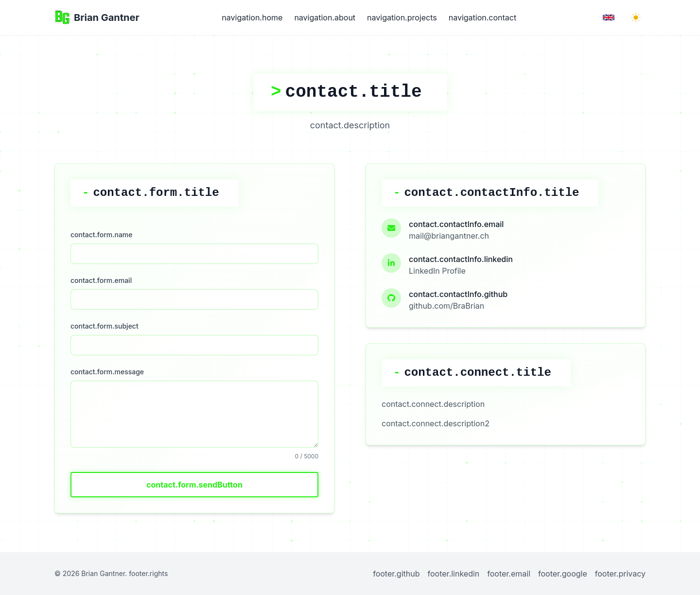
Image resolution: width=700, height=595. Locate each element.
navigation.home (252, 17)
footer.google (563, 574)
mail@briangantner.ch (449, 236)
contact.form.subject (105, 326)
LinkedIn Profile (437, 271)
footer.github (396, 574)
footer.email (509, 574)
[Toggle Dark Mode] (636, 17)
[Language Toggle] (609, 17)
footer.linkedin (454, 574)
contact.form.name (102, 235)
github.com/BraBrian (446, 306)
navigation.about (325, 17)
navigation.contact (483, 17)
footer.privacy (620, 574)
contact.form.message (107, 372)
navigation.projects (402, 17)
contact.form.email (101, 280)
